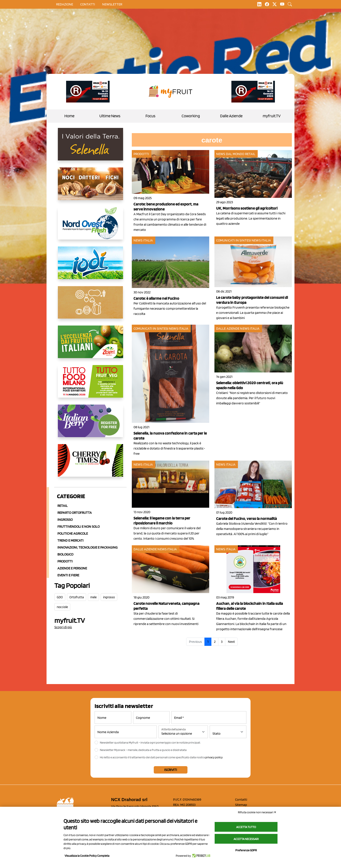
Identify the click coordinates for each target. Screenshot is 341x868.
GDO (60, 597)
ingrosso (109, 597)
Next (231, 642)
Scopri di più (63, 627)
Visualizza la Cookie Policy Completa (87, 856)
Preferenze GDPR (246, 850)
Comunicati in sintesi (234, 240)
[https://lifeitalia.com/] (90, 187)
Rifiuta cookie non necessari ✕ (257, 812)
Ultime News (110, 116)
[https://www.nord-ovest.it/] (90, 227)
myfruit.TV (272, 116)
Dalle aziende (228, 328)
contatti (88, 4)
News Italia (143, 240)
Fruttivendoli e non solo (79, 527)
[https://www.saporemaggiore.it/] (90, 306)
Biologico (65, 554)
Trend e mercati (70, 540)
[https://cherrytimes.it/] (90, 464)
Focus (150, 116)
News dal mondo (230, 154)
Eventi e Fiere (68, 575)
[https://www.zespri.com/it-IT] (90, 345)
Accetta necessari (246, 839)
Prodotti (65, 561)
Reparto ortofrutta (75, 513)
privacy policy (214, 757)
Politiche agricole (73, 533)
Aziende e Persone (72, 568)
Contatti (241, 799)
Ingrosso (65, 520)
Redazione (65, 4)
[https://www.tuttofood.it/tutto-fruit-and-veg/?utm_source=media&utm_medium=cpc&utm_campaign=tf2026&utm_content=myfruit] (90, 385)
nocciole (62, 607)
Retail (63, 506)
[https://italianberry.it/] (90, 424)
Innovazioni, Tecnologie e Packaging (88, 547)
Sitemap (241, 805)
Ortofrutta (77, 597)
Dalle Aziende (231, 116)
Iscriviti (171, 770)
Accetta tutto (246, 827)
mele (93, 597)
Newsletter (112, 4)
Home (69, 116)
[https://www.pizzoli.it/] (90, 266)
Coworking (191, 116)
